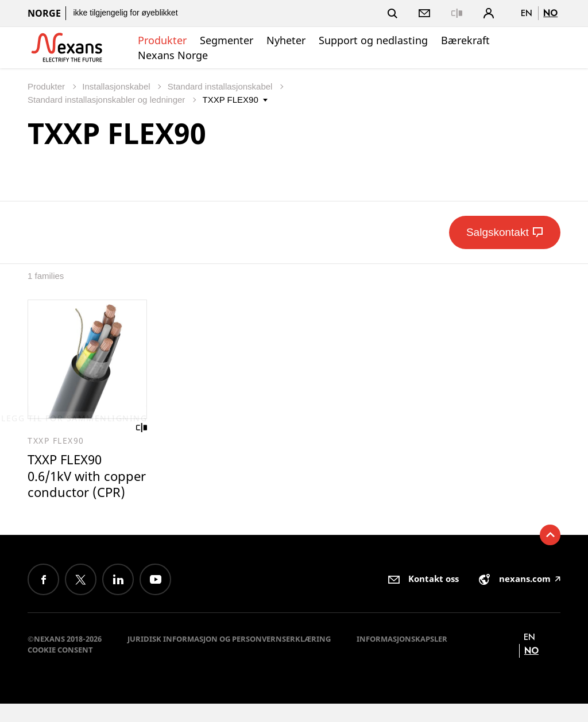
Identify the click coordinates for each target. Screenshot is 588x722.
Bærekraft (465, 40)
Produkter (162, 40)
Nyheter (286, 40)
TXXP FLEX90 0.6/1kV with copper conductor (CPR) (83, 485)
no (550, 13)
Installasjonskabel (117, 86)
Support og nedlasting (373, 40)
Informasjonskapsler (402, 657)
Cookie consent (60, 668)
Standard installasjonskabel (221, 86)
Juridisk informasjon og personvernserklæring (229, 657)
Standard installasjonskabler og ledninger (108, 100)
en (527, 13)
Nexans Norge (173, 55)
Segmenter (227, 40)
